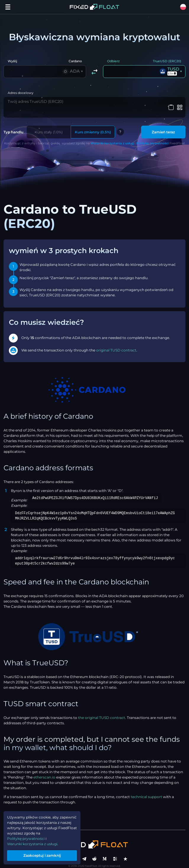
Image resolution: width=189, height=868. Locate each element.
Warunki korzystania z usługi (32, 844)
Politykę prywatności (152, 136)
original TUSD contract (116, 342)
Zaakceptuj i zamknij (42, 855)
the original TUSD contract (102, 710)
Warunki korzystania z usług (112, 136)
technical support (146, 789)
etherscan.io (44, 769)
